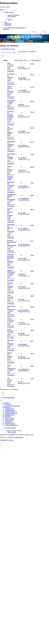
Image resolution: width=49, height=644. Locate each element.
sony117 (10, 170)
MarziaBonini (11, 200)
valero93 (10, 77)
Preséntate (11, 71)
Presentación (11, 101)
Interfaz (10, 166)
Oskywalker (11, 182)
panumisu (10, 261)
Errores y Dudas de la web (10, 178)
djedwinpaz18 (11, 369)
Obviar (2, 10)
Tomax (12, 65)
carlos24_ (10, 283)
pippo (11, 102)
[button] (4, 57)
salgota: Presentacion (11, 271)
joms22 (9, 319)
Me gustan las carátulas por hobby (10, 114)
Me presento (10, 128)
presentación (11, 141)
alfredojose (11, 145)
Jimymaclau (11, 231)
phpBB (12, 435)
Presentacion (11, 74)
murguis (10, 215)
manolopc (10, 157)
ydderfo (10, 132)
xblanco (10, 353)
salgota (12, 274)
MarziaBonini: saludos (11, 195)
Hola (9, 63)
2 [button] (3, 56)
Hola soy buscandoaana (12, 241)
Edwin (9, 365)
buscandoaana (12, 245)
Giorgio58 (10, 91)
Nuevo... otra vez (10, 87)
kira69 (9, 330)
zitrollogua (10, 340)
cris (8, 378)
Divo (11, 118)
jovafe (9, 295)
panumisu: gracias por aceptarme (11, 256)
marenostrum (11, 306)
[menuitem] (13, 15)
